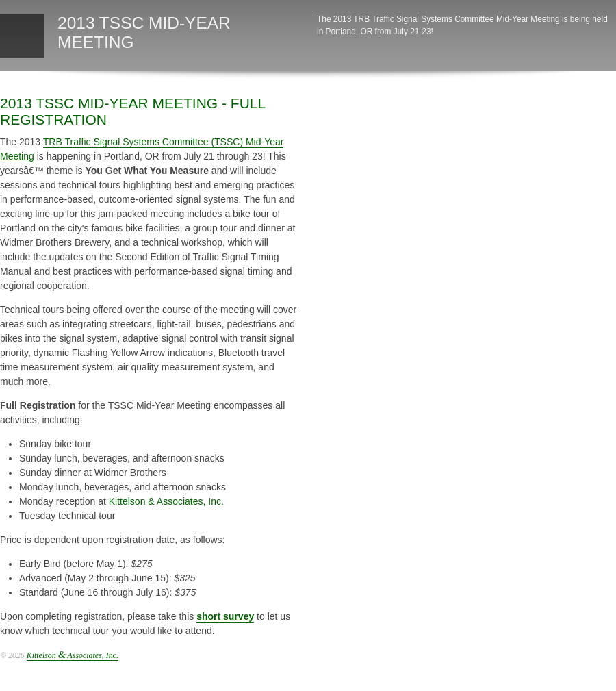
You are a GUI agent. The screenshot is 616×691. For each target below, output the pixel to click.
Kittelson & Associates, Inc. (166, 501)
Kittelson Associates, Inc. (73, 655)
